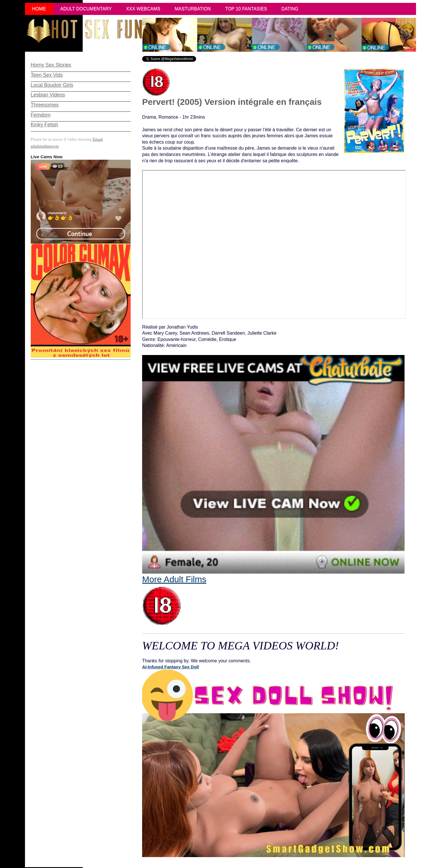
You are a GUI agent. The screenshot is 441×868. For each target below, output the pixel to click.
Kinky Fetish (44, 125)
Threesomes (45, 105)
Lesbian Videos (48, 95)
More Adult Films (174, 600)
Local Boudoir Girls (52, 85)
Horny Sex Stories (51, 65)
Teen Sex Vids (47, 75)
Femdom (41, 115)
